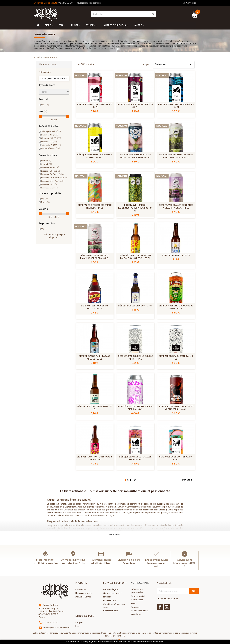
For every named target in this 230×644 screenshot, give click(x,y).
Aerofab (46, 164)
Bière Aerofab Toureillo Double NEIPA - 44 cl (135, 358)
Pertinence (174, 65)
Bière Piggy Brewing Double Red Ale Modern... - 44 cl (176, 408)
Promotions (81, 589)
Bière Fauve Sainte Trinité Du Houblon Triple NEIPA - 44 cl (135, 156)
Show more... (115, 535)
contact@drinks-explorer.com (88, 3)
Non (46, 202)
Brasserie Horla (49, 184)
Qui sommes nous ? (112, 593)
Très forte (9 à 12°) (51, 145)
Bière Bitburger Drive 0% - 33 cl (135, 306)
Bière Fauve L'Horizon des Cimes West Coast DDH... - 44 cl (176, 156)
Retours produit (138, 596)
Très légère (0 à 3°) (51, 131)
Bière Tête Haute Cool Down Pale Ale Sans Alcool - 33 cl (135, 257)
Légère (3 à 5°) (50, 135)
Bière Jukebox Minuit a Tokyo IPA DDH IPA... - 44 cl (95, 156)
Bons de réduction (139, 611)
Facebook (160, 607)
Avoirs (134, 603)
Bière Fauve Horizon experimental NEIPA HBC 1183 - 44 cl (135, 208)
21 (135, 480)
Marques (79, 622)
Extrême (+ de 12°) (51, 148)
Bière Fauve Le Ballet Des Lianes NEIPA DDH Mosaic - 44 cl (176, 206)
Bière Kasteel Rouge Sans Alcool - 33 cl (95, 307)
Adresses (135, 607)
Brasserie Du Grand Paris (54, 174)
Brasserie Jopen (50, 188)
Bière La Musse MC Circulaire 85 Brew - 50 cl (176, 307)
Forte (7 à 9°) (49, 142)
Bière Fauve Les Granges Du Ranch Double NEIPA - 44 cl (95, 257)
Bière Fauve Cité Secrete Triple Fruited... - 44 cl (95, 206)
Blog (77, 626)
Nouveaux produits (84, 593)
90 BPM (46, 161)
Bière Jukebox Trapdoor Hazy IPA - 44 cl (176, 106)
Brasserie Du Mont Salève (54, 178)
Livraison (107, 597)
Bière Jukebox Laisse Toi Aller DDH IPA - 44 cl (135, 458)
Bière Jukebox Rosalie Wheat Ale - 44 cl (95, 106)
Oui (45, 105)
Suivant (188, 480)
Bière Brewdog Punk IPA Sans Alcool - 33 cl (95, 358)
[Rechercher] (123, 14)
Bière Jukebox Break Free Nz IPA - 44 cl (176, 458)
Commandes (137, 600)
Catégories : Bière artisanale (54, 78)
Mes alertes (136, 614)
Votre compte (140, 583)
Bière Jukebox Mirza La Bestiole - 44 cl (135, 106)
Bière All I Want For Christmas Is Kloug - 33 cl (95, 458)
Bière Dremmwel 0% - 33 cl (176, 255)
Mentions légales (111, 589)
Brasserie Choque (51, 171)
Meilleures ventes (83, 597)
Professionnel (110, 600)
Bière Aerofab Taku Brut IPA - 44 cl (176, 358)
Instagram (167, 607)
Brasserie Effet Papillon (53, 181)
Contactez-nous (111, 611)
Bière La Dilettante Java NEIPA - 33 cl (95, 408)
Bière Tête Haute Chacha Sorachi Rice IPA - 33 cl (135, 408)
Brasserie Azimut (50, 167)
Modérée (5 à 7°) (51, 138)
